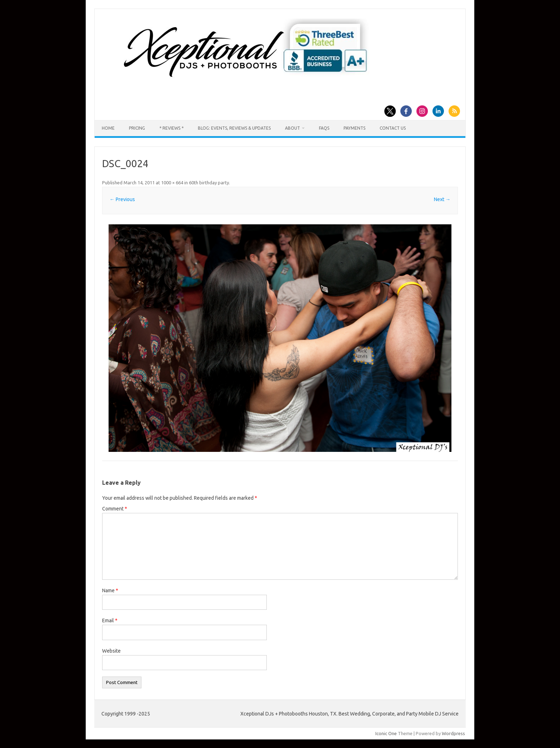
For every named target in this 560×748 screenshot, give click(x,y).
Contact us (393, 128)
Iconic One (386, 733)
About (292, 128)
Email (110, 620)
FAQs (324, 128)
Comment (115, 509)
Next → (442, 199)
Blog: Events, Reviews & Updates (234, 128)
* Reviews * (171, 128)
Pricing (137, 128)
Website (111, 651)
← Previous (122, 199)
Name (110, 590)
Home (108, 128)
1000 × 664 (172, 183)
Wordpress (453, 733)
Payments (354, 128)
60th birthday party (209, 183)
